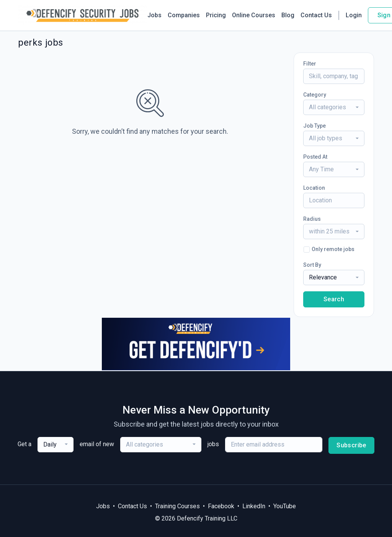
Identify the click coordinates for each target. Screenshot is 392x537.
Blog (288, 15)
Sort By (312, 265)
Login (354, 15)
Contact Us (316, 15)
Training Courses (177, 506)
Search (334, 299)
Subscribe (351, 445)
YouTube (285, 506)
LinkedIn (254, 506)
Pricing (216, 15)
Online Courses (254, 15)
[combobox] (334, 107)
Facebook (221, 506)
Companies (184, 15)
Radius (312, 219)
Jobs (154, 15)
